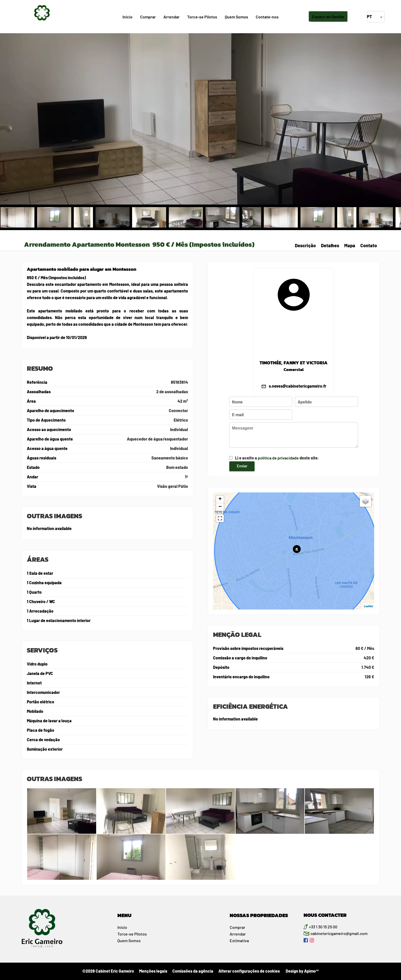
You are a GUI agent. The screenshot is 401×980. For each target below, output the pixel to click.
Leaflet (368, 606)
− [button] (220, 507)
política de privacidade (278, 458)
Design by (302, 971)
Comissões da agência (193, 971)
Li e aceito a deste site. (277, 458)
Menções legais (153, 971)
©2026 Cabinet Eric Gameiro (108, 971)
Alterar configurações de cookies (249, 971)
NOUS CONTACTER (325, 915)
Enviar (242, 466)
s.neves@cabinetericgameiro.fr (298, 386)
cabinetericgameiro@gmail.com (339, 933)
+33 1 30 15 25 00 (323, 927)
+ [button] (220, 499)
